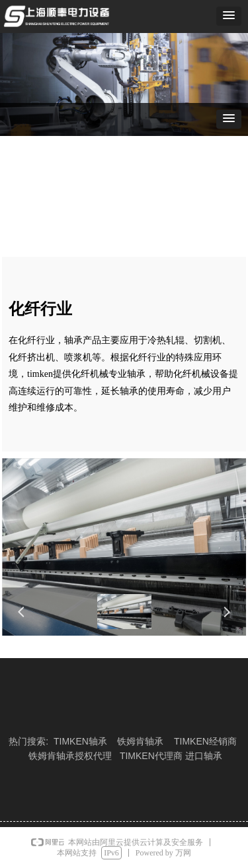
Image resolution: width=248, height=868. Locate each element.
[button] (229, 16)
